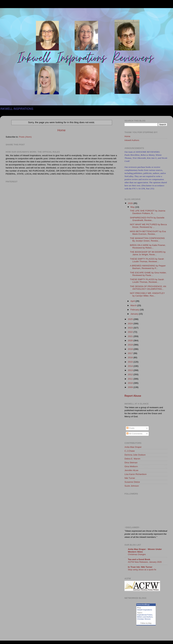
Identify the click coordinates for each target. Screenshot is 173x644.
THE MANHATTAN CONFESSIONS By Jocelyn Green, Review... (147, 239)
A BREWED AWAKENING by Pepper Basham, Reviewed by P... (148, 267)
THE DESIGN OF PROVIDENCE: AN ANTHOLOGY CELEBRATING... (148, 288)
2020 (131, 341)
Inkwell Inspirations (145, 610)
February (135, 310)
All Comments (134, 434)
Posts (130, 428)
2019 (131, 345)
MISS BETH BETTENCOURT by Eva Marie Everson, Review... (148, 233)
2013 (131, 370)
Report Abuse (133, 396)
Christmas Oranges (137, 554)
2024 (131, 324)
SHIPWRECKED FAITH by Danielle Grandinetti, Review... (147, 219)
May (133, 207)
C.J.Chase (130, 451)
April (133, 301)
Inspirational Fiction (145, 615)
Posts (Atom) (25, 137)
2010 (131, 383)
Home (61, 130)
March (134, 305)
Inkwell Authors (132, 140)
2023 (131, 328)
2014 (131, 366)
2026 (131, 203)
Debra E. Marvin (132, 459)
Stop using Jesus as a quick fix (142, 570)
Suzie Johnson (132, 486)
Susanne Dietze (132, 482)
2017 (131, 353)
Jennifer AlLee (131, 470)
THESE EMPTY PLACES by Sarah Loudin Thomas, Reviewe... (147, 260)
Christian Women (144, 619)
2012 (131, 374)
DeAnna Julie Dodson (135, 455)
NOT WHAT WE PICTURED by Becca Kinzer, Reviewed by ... (148, 226)
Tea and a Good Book (139, 559)
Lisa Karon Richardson (136, 474)
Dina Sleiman (131, 463)
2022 (131, 332)
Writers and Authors (145, 617)
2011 (131, 379)
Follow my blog (146, 623)
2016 (131, 357)
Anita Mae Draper (133, 447)
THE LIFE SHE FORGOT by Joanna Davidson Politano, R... (148, 212)
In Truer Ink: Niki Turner (140, 567)
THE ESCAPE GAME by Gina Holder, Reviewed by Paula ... (148, 274)
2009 (131, 387)
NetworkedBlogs (143, 605)
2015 (131, 362)
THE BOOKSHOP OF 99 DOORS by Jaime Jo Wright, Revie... (148, 253)
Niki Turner (130, 478)
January (135, 314)
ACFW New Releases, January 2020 (145, 562)
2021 (131, 336)
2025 (131, 319)
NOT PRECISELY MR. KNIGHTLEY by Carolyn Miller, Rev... (147, 294)
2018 (131, 349)
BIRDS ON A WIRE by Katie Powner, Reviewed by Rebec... (148, 246)
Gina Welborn (131, 466)
